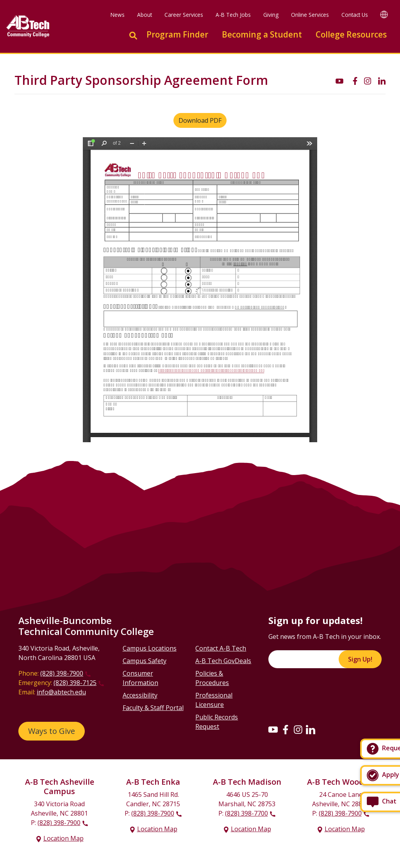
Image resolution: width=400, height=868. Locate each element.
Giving (271, 15)
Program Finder (177, 34)
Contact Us (355, 15)
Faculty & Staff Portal (153, 708)
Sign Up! (360, 659)
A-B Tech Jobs (233, 15)
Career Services (184, 15)
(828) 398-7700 (246, 813)
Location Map (63, 838)
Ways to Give (52, 731)
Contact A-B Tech (221, 648)
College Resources (351, 34)
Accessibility (140, 695)
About (145, 15)
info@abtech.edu (61, 692)
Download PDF (200, 120)
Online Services (310, 15)
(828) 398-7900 (62, 673)
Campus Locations (150, 648)
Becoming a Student (262, 34)
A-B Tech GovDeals (223, 661)
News (118, 15)
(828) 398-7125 (75, 683)
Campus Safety (145, 661)
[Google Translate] (384, 14)
